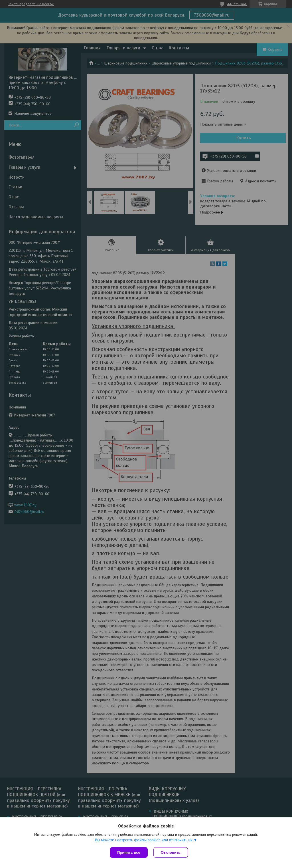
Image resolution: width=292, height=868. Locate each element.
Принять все (129, 852)
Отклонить (171, 852)
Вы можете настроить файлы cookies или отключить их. (144, 840)
